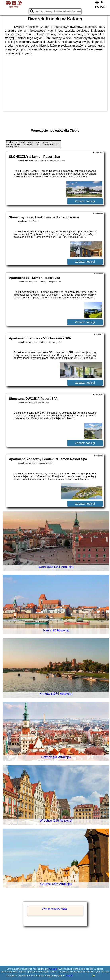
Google (53, 969)
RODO (70, 976)
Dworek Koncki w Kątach (55, 909)
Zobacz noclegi (85, 201)
